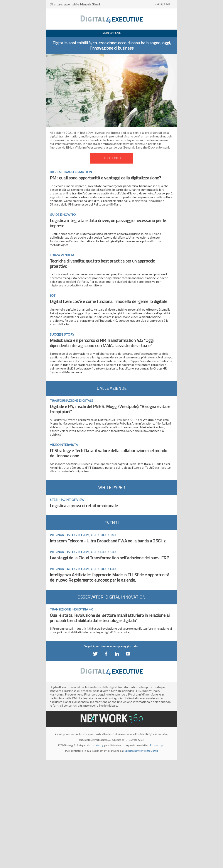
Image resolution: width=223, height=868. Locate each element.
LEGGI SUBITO (112, 158)
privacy (99, 745)
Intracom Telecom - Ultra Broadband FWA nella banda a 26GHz (108, 541)
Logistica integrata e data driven (79, 220)
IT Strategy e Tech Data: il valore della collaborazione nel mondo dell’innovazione (109, 453)
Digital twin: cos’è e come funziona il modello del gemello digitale (109, 301)
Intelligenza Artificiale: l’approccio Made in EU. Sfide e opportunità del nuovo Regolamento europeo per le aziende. (110, 577)
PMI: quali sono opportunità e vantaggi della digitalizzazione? (105, 178)
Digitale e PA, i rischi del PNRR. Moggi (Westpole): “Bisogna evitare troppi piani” (110, 409)
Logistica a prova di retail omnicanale (84, 506)
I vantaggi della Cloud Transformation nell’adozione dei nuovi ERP (109, 558)
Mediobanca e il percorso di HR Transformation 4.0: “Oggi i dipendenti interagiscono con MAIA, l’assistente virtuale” (103, 343)
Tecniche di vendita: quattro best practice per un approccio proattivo (103, 263)
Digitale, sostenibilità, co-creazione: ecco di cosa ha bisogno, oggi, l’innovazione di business (112, 45)
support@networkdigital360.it (141, 751)
